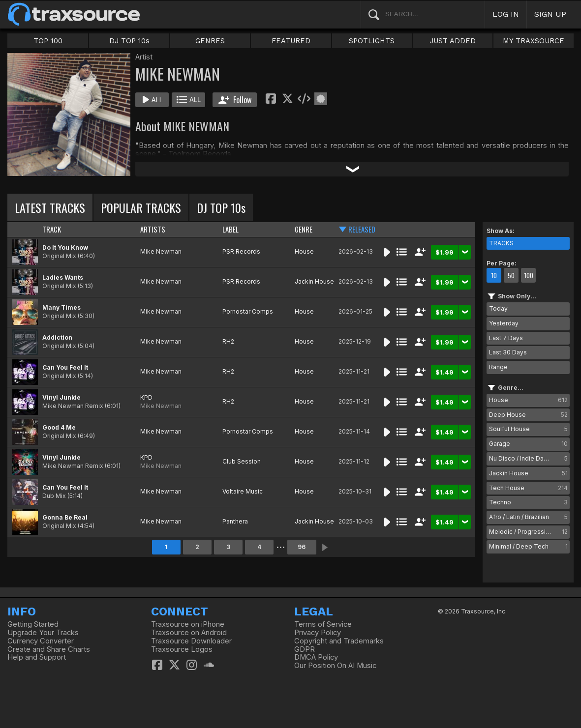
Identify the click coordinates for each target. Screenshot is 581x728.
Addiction (57, 337)
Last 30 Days (508, 352)
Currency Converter (41, 641)
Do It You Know (65, 248)
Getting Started (33, 624)
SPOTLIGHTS (372, 41)
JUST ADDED (453, 41)
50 (511, 275)
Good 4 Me (59, 427)
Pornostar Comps (248, 311)
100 (529, 275)
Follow (235, 100)
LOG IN (506, 14)
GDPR (305, 649)
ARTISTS (153, 229)
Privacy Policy (318, 633)
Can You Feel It (65, 367)
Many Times (61, 307)
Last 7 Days (506, 338)
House (304, 251)
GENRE (304, 229)
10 (494, 275)
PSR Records (241, 251)
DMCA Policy (316, 657)
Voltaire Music (243, 491)
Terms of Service (323, 624)
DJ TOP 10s (129, 41)
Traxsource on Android (189, 633)
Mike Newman (161, 251)
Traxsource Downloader (191, 641)
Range (498, 367)
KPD (146, 397)
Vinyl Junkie (61, 397)
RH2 (228, 341)
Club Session (242, 461)
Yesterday (504, 323)
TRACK (52, 229)
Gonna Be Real (65, 517)
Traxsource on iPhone (188, 624)
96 (302, 547)
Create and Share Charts (49, 649)
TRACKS (501, 243)
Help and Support (37, 657)
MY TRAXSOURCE (534, 41)
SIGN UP (550, 14)
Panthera (235, 521)
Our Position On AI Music (335, 666)
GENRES (210, 41)
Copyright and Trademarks (339, 641)
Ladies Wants (63, 277)
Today (498, 308)
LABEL (230, 229)
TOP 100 (48, 41)
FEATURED (291, 41)
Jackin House (314, 281)
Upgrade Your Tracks (43, 633)
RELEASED (362, 229)
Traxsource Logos (182, 649)
